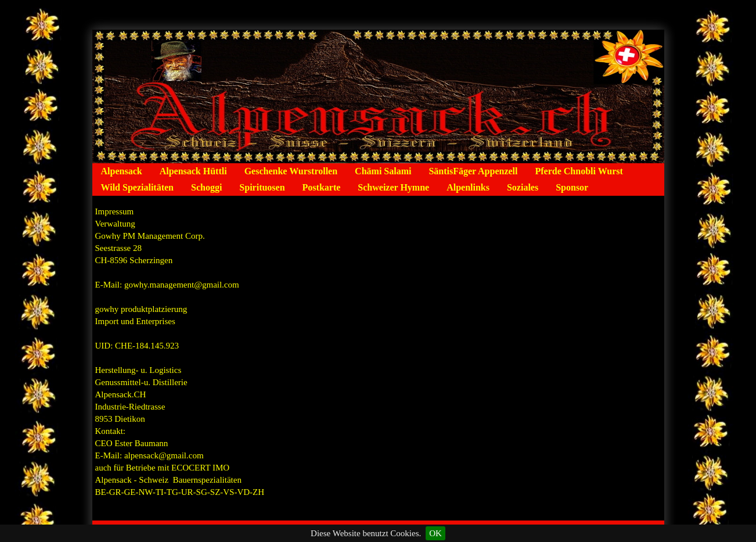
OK (435, 533)
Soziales (523, 187)
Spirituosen (262, 187)
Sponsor (572, 187)
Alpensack (122, 171)
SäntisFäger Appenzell (473, 171)
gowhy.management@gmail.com (182, 285)
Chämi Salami (383, 171)
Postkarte (322, 187)
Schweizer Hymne (393, 187)
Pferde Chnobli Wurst (579, 171)
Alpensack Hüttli (193, 171)
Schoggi (206, 187)
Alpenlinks (468, 187)
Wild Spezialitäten (138, 187)
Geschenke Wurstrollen (291, 171)
